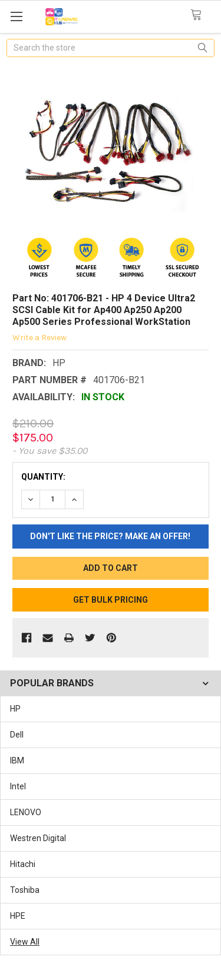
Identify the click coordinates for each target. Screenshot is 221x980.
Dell (17, 735)
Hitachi (23, 864)
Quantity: (43, 477)
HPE (18, 916)
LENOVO (26, 812)
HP (15, 709)
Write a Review (39, 338)
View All (25, 942)
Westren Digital (38, 838)
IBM (17, 760)
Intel (18, 786)
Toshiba (25, 890)
